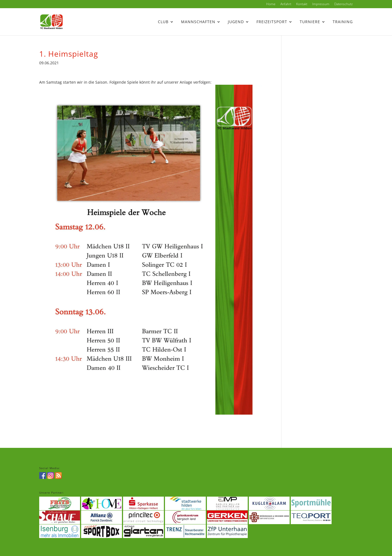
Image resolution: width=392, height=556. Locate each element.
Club (163, 22)
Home (271, 4)
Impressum (321, 4)
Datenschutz (344, 4)
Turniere (310, 22)
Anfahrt (286, 4)
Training (343, 22)
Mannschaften (198, 22)
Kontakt (302, 4)
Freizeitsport (272, 22)
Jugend (236, 22)
